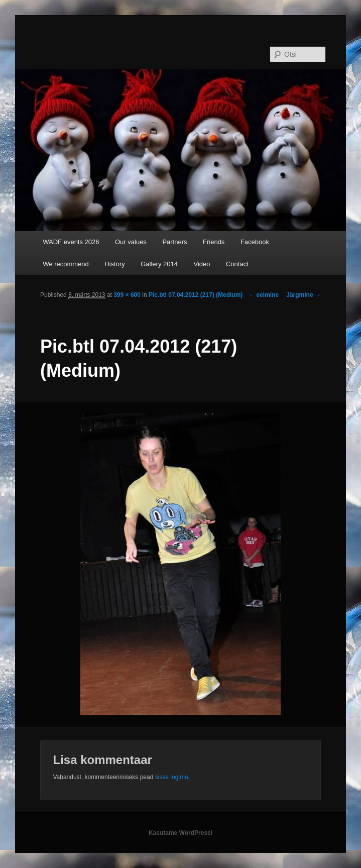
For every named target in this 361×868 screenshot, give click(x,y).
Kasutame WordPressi (180, 833)
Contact (237, 264)
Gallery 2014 (159, 264)
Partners (174, 242)
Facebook (255, 242)
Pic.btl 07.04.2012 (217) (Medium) (196, 295)
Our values (131, 242)
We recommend (66, 264)
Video (202, 264)
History (114, 264)
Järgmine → (304, 295)
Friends (214, 242)
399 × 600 (127, 295)
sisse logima (172, 777)
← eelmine (264, 295)
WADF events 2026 (71, 242)
